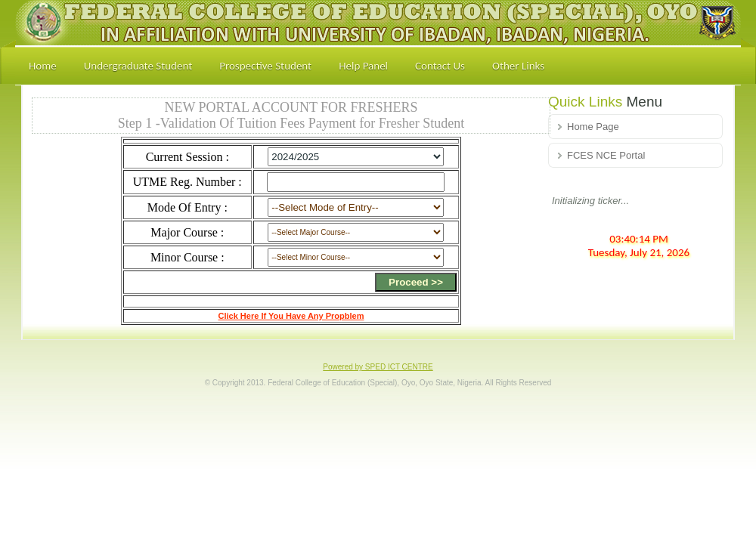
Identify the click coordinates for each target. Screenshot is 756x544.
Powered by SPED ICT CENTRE (378, 367)
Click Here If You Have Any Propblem (291, 316)
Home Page (593, 127)
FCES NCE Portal (606, 155)
